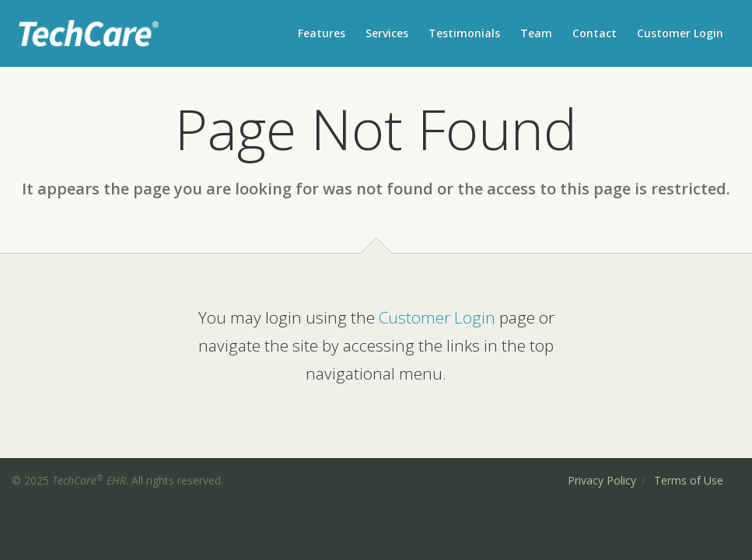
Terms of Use (689, 480)
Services (387, 33)
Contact (595, 33)
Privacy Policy (602, 480)
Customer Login (680, 33)
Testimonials (464, 33)
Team (536, 33)
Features (322, 33)
